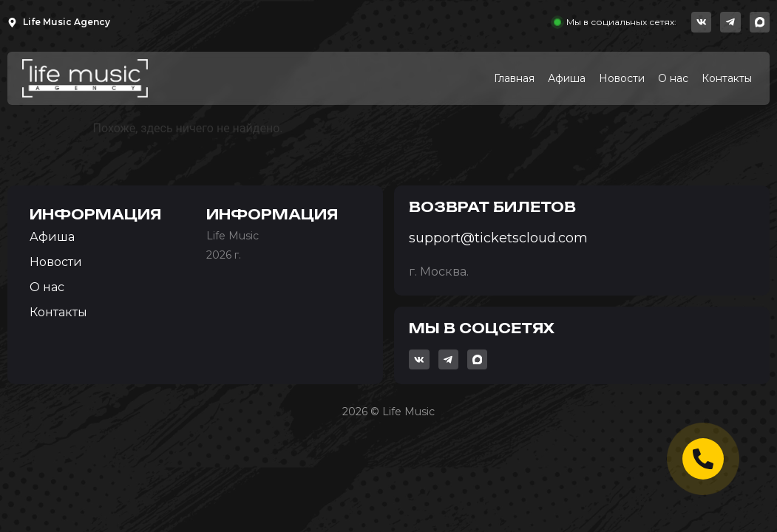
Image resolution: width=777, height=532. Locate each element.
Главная (514, 78)
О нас (673, 78)
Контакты (727, 78)
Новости (622, 78)
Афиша (567, 78)
